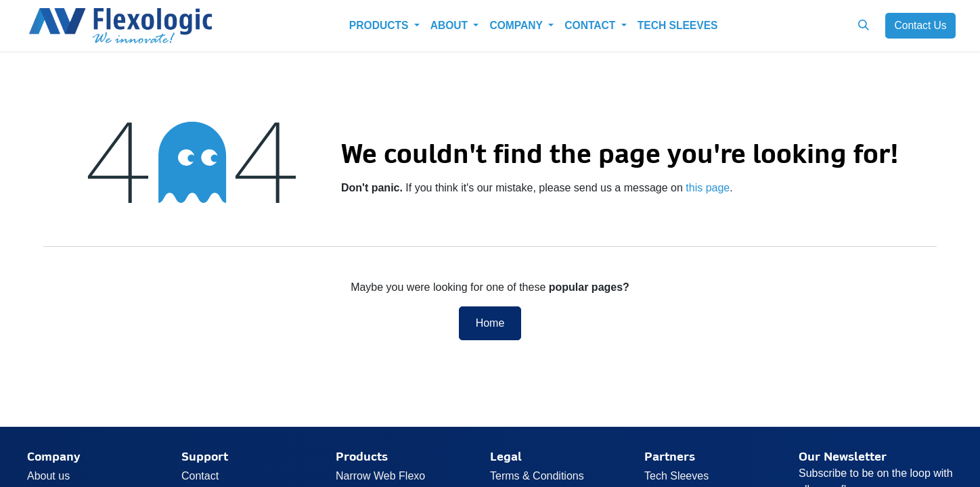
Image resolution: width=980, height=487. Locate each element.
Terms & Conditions (537, 476)
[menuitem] (384, 25)
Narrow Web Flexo (380, 476)
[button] (863, 25)
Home (490, 323)
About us (48, 476)
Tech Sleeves (676, 476)
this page (708, 188)
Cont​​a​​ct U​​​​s (920, 25)
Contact (200, 476)
